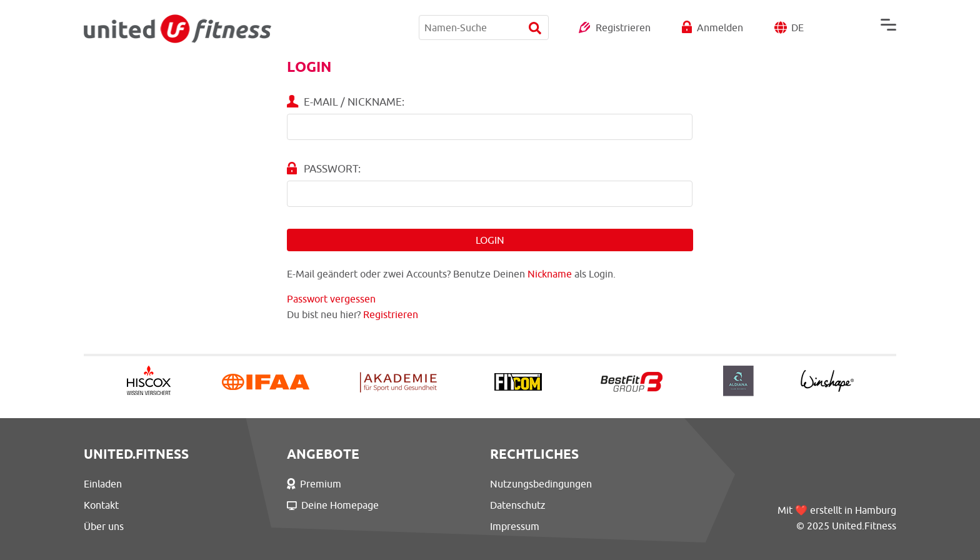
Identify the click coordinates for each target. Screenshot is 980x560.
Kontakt (101, 505)
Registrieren (623, 27)
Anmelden (720, 27)
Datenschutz (518, 505)
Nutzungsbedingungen (541, 484)
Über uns (104, 526)
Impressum (515, 526)
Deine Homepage (333, 505)
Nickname (550, 274)
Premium (314, 484)
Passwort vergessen (331, 299)
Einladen (103, 484)
